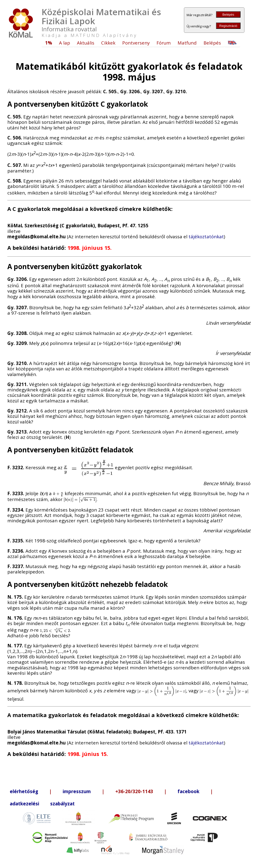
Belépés (228, 15)
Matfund (187, 43)
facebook (188, 791)
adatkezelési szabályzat (42, 804)
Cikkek (108, 43)
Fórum (164, 43)
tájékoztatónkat (206, 236)
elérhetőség (24, 791)
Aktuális (86, 43)
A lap (65, 43)
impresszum (77, 791)
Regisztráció (228, 26)
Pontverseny (136, 43)
